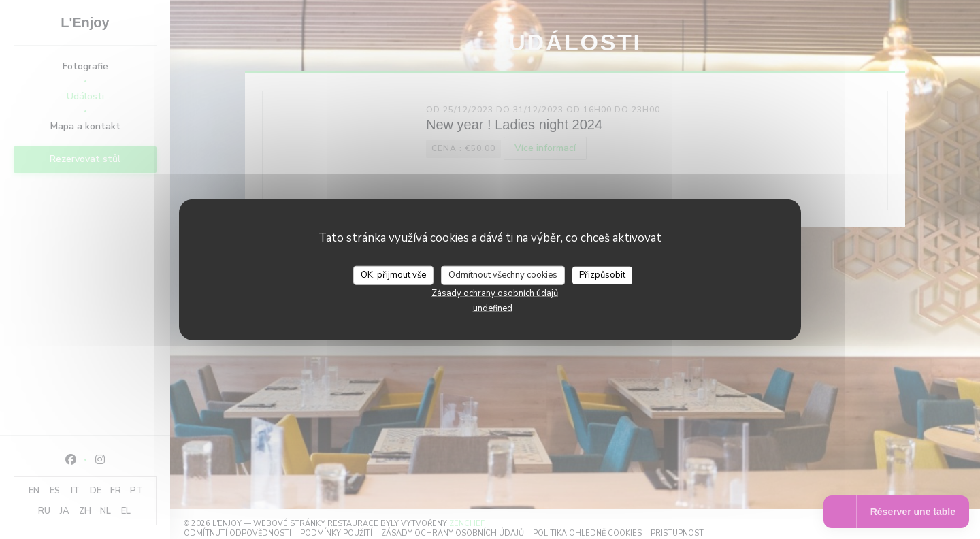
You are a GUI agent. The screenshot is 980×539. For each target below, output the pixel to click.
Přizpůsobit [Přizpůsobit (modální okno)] (602, 275)
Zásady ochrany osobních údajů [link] (495, 293)
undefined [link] (493, 308)
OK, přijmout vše (393, 275)
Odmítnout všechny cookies (503, 275)
